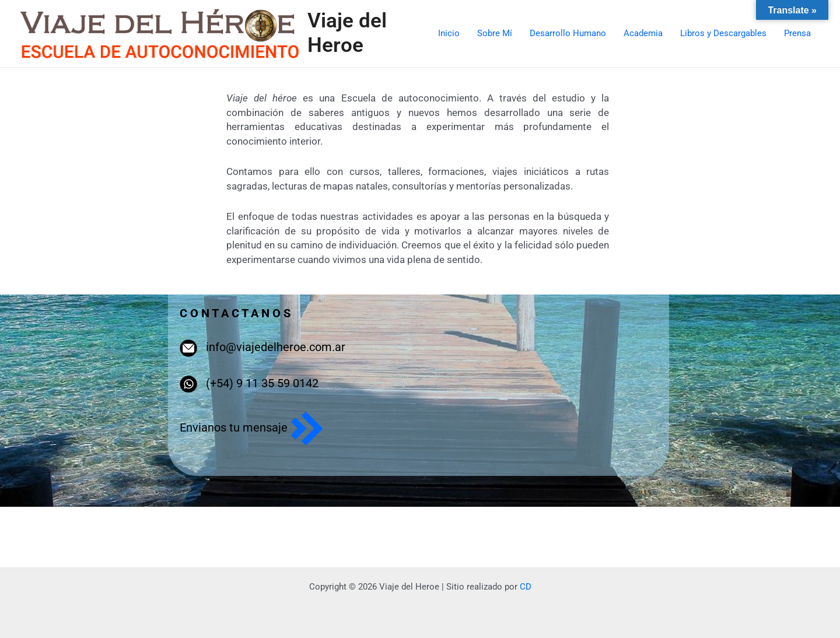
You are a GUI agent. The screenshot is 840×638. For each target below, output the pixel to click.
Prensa (797, 33)
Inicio (449, 33)
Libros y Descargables (723, 33)
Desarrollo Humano (568, 33)
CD (526, 587)
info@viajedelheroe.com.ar (276, 347)
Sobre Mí (495, 33)
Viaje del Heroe (347, 33)
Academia (643, 33)
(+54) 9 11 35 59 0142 (262, 383)
